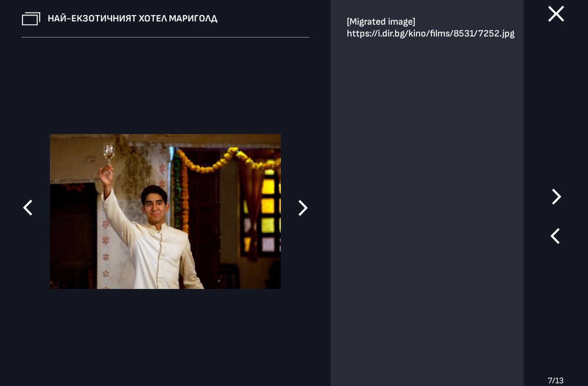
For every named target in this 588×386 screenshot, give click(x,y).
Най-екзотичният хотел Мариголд (132, 18)
